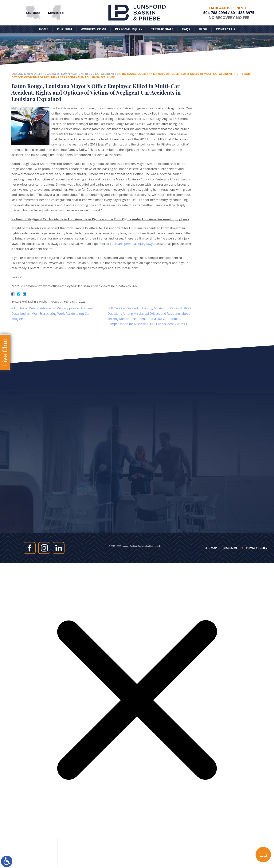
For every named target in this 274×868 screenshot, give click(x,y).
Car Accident (105, 74)
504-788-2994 (215, 13)
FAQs (186, 29)
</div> (29, 852)
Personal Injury (129, 29)
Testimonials (162, 29)
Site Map (211, 548)
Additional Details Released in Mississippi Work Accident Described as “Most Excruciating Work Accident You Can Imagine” (52, 313)
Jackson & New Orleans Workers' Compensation (47, 74)
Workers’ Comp (94, 29)
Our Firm (64, 29)
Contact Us (226, 29)
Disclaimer (231, 548)
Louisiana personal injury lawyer (133, 244)
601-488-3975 (243, 13)
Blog (203, 29)
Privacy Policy (257, 548)
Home (43, 29)
